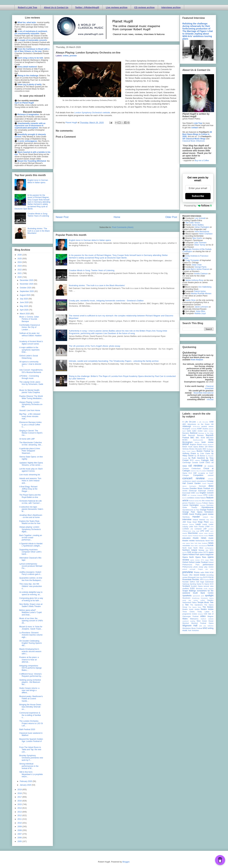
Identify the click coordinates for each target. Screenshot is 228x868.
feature (203, 498)
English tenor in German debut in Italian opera (90, 240)
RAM (207, 572)
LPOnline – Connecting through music (29, 377)
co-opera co (203, 473)
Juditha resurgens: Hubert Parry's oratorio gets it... (30, 573)
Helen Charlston (206, 234)
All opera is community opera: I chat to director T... (30, 364)
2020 (20, 277)
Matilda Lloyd (200, 313)
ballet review (197, 431)
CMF (195, 473)
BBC (192, 438)
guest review (208, 514)
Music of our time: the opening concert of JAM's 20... (31, 621)
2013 (20, 812)
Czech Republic (208, 483)
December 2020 (27, 280)
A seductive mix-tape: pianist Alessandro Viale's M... (31, 509)
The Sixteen (208, 607)
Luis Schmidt (200, 218)
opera (211, 552)
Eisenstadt (186, 493)
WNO (205, 628)
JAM (184, 522)
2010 (20, 823)
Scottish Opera (197, 586)
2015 (20, 804)
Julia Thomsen (200, 243)
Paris (198, 565)
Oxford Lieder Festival (198, 562)
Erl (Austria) (192, 495)
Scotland (186, 586)
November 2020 (27, 284)
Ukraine (200, 614)
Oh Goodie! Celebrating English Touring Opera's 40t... (31, 643)
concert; (211, 479)
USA (205, 614)
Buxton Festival (203, 451)
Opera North (188, 557)
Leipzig (185, 527)
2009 (20, 827)
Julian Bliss (200, 311)
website (211, 619)
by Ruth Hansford (197, 458)
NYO (212, 550)
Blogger (126, 862)
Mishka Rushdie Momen (201, 294)
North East (187, 548)
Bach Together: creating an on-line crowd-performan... (31, 538)
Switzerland (187, 602)
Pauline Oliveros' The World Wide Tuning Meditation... (31, 397)
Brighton (193, 444)
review (185, 577)
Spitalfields (187, 596)
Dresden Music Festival (200, 488)
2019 (20, 790)
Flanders (192, 503)
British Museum (208, 445)
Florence (199, 503)
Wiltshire (211, 626)
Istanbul (202, 520)
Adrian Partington (202, 227)
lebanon (185, 524)
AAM (211, 422)
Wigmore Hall (190, 626)
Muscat (201, 536)
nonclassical (203, 546)
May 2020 (24, 306)
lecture (192, 524)
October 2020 (26, 288)
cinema (193, 471)
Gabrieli (185, 505)
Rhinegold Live (193, 577)
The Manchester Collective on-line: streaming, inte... (31, 444)
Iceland (205, 517)
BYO (192, 460)
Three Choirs (188, 612)
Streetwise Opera (207, 598)
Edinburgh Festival (206, 491)
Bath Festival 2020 (27, 729)
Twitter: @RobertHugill (87, 7)
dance (184, 486)
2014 (20, 808)
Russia (207, 580)
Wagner (211, 616)
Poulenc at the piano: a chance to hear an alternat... (29, 660)
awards (211, 429)
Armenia (194, 429)
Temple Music (203, 602)
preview (73, 56)
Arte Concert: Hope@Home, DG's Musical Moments (31, 371)
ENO (184, 495)
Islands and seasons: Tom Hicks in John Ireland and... (30, 481)
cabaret (197, 460)
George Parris (201, 267)
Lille (192, 529)
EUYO (185, 498)
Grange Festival (207, 510)
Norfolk (210, 546)
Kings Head (192, 522)
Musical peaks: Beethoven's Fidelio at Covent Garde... (31, 699)
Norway (201, 550)
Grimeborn (209, 512)
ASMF (199, 429)
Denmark (202, 486)
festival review (194, 501)
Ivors (212, 520)
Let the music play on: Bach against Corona (31, 470)
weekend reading (189, 621)
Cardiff (202, 462)
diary (211, 486)
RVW (211, 580)
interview (187, 519)
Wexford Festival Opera (202, 623)
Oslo (212, 560)
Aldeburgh (187, 426)
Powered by (198, 206)
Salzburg (186, 584)
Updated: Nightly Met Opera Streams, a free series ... (31, 464)
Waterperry (194, 619)
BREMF (186, 444)
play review (209, 567)
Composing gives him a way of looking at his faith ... (31, 599)
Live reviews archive (117, 7)
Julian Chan (197, 265)
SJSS (192, 589)
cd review (195, 466)
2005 (20, 841)
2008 (20, 830)
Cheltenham (196, 468)
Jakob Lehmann (201, 307)
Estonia (200, 495)
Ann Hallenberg (205, 287)
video (203, 616)
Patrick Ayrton (200, 291)
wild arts (203, 626)
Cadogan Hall (207, 460)
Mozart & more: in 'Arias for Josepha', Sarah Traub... (31, 628)
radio (202, 572)
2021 (20, 273)
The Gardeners (196, 605)
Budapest (210, 449)
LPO (202, 531)
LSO (207, 531)
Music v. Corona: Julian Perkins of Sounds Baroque (29, 319)
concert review (193, 478)
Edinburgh (193, 491)
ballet (189, 431)
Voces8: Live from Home (30, 410)
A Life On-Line (189, 422)
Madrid (185, 533)
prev (212, 569)
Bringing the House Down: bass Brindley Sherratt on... (30, 707)
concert (211, 475)
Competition (198, 475)
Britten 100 (203, 447)
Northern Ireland (190, 550)
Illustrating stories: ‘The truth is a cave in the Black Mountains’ (97, 285)
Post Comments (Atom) (123, 227)
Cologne (186, 475)
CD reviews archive (144, 7)
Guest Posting (195, 514)
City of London (201, 471)
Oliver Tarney (200, 245)
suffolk (203, 600)
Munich (211, 533)
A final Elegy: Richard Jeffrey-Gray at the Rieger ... (28, 489)
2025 (20, 259)
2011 (20, 819)
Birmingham (187, 442)
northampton (209, 548)
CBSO (208, 462)
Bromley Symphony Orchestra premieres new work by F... (31, 758)
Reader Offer (188, 575)
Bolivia (197, 442)
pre (207, 569)
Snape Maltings (189, 591)
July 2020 (24, 299)
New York (194, 543)
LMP (205, 529)
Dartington (193, 486)
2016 (20, 801)
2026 (20, 255)
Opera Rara (201, 557)
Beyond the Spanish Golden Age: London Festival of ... (31, 741)
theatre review (207, 609)
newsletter (186, 546)
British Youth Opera (190, 447)
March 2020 (25, 314)
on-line (195, 552)
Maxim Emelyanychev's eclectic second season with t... (30, 651)
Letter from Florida (196, 527)
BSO (204, 449)
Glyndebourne (207, 507)
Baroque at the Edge (206, 433)
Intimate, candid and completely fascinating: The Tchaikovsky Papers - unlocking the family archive (114, 361)
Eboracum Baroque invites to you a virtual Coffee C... (30, 425)
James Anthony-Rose (194, 280)
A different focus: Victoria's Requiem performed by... (31, 675)
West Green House (205, 621)
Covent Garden (194, 483)
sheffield (186, 589)
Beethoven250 (198, 440)
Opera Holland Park (191, 555)
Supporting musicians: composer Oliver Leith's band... (30, 552)
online (66, 56)
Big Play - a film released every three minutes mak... (30, 416)
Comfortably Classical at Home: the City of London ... (30, 327)
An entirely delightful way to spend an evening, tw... (31, 593)
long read (196, 531)
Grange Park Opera (192, 512)
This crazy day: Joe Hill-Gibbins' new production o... (31, 586)
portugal (192, 569)
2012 (20, 815)
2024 (20, 262)
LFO (212, 527)
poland (185, 569)
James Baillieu (198, 225)
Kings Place (203, 522)
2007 (20, 834)
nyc (207, 550)
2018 (20, 793)
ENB (197, 493)
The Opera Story (195, 607)
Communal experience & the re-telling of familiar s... (30, 715)
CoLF (211, 473)
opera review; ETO (197, 560)
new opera (186, 543)
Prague (200, 569)
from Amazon (197, 360)
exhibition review (193, 498)
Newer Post (62, 217)
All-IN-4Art (196, 426)
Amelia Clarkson (201, 274)
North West (198, 548)
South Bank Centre (203, 593)
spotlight (209, 595)
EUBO (211, 495)
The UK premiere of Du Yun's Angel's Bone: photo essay (94, 346)
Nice (192, 546)
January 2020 (26, 785)
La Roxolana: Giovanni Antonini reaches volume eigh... (31, 635)
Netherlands (200, 541)
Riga (201, 577)
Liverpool (198, 529)
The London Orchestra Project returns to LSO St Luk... (31, 723)
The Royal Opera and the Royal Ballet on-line (30, 496)
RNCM (211, 577)
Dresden (186, 488)
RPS (202, 580)
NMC (196, 546)
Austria (205, 429)
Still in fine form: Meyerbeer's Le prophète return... (31, 774)
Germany (210, 505)
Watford (203, 619)
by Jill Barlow (200, 456)
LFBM (207, 527)
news (211, 543)
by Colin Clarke (204, 453)
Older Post (171, 217)
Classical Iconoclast (209, 387)
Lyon (212, 531)
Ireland (195, 520)
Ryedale (186, 582)
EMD (193, 493)
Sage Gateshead (207, 582)
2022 (20, 270)
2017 (20, 797)
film (200, 501)
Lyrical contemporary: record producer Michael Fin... (31, 566)
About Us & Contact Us (56, 7)
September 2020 (27, 291)
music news (199, 538)
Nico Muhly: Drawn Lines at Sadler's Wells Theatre (31, 605)
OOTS (206, 552)
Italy (208, 520)
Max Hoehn (197, 238)
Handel (196, 517)
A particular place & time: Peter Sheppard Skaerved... (30, 451)
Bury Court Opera (189, 451)
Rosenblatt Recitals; (191, 580)
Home (117, 217)
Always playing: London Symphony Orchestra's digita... (30, 529)
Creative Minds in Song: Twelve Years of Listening (92, 270)
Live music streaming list (30, 475)
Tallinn (194, 602)
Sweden (210, 600)
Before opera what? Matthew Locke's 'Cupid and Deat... (30, 612)
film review (206, 501)
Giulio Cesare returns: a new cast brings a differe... (29, 690)
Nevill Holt (209, 541)
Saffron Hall (194, 582)
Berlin (211, 440)
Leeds (198, 524)
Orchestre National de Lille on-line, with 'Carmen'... (30, 502)
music (206, 536)
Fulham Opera (208, 503)
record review (199, 575)
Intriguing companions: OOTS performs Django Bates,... (30, 668)
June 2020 (24, 302)
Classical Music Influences (194, 141)
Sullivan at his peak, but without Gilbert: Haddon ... (30, 336)
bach (184, 431)
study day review (190, 600)
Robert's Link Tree (28, 7)
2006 (20, 838)
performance (208, 565)
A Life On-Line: (203, 422)
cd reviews (209, 466)
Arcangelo (186, 429)
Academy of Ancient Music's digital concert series (31, 343)
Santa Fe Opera (203, 584)
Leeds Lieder (208, 524)
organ (207, 560)
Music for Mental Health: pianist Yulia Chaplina (30, 391)
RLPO (205, 577)
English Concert (207, 493)
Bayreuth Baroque (196, 435)
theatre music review (191, 609)
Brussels (199, 449)
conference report (189, 481)
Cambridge (187, 462)
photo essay (198, 567)
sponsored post (198, 596)
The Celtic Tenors (193, 223)
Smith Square (209, 589)
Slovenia (199, 589)
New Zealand (203, 543)
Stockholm (186, 598)
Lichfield (186, 529)
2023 (20, 266)
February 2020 (26, 781)
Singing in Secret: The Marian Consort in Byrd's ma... (31, 433)
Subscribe (198, 196)
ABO (184, 424)
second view (209, 586)
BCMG (185, 440)
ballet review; (209, 431)
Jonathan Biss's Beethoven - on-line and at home (31, 516)
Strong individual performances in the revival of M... (29, 766)
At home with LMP (27, 439)
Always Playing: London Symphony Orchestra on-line (31, 405)
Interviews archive (171, 7)
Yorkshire (195, 630)
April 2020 (24, 310)
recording (210, 575)
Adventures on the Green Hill (200, 424)
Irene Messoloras (202, 232)
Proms (197, 572)
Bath (184, 435)
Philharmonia (187, 567)
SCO (212, 584)
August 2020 (25, 295)
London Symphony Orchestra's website (92, 113)
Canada (195, 462)
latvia (212, 522)
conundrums (201, 481)
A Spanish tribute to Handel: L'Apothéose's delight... (31, 545)
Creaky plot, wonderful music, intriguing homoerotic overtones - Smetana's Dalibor (106, 301)
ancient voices (207, 426)
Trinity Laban (203, 612)
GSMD (185, 514)
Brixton (192, 449)
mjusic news (203, 533)
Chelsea (186, 468)
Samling (193, 584)
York (190, 630)
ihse (212, 517)
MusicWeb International (204, 393)
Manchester (193, 533)
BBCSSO (210, 438)
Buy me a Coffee (202, 161)
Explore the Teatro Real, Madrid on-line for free (30, 522)
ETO (206, 495)
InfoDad (210, 400)
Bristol (199, 444)
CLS (190, 473)
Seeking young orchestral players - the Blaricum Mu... (30, 682)
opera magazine (207, 555)
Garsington (194, 505)
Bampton (186, 433)
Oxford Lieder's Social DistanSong (29, 357)
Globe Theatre (190, 507)
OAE (189, 552)
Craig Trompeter (192, 260)
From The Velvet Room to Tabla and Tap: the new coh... (30, 750)
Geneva (203, 505)
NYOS (185, 552)
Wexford (186, 623)
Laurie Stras (190, 300)
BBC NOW (200, 438)
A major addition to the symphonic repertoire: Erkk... (30, 350)
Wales (185, 619)
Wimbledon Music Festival (192, 628)
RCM (211, 572)
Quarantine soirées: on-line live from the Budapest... (31, 579)
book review (207, 442)
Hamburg (186, 517)
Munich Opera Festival (190, 536)
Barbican (194, 433)
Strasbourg (196, 598)
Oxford (185, 562)
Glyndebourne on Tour (191, 510)
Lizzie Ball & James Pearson (197, 269)
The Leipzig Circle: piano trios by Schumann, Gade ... (31, 384)
